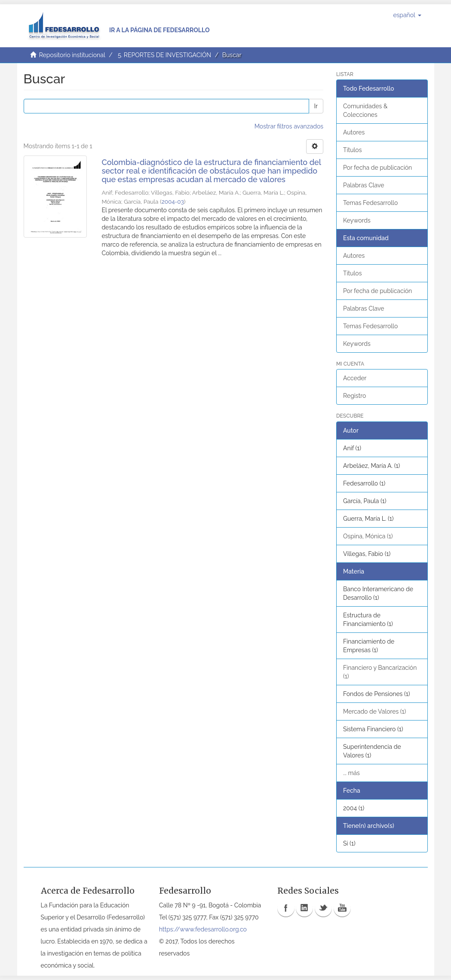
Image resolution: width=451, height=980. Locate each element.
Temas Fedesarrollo (370, 203)
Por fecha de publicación (377, 168)
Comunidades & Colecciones (365, 110)
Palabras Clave (364, 185)
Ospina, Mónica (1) (368, 536)
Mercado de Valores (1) (374, 711)
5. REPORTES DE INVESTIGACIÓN (164, 55)
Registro (354, 396)
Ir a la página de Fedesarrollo (160, 30)
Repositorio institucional (72, 55)
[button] (407, 15)
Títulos (352, 150)
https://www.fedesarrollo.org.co (203, 929)
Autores (354, 132)
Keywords (357, 220)
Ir (316, 106)
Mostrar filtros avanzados (289, 126)
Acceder (355, 378)
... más (351, 773)
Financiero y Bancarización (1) (380, 672)
